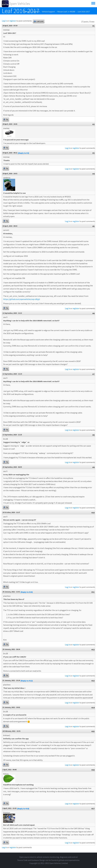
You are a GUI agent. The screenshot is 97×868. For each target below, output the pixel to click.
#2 (93, 124)
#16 (93, 770)
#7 (93, 374)
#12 (93, 650)
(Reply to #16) (23, 809)
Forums (27, 12)
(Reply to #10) (27, 592)
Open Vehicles (19, 4)
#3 (93, 153)
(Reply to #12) (27, 681)
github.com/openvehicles (69, 860)
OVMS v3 (36, 12)
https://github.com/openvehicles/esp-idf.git (22, 299)
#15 (93, 731)
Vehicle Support (48, 12)
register (13, 21)
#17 (93, 809)
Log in (4, 21)
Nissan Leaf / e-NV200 (66, 12)
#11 (93, 592)
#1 (93, 26)
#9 (93, 467)
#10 (93, 513)
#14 (93, 708)
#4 (93, 174)
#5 (93, 226)
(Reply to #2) (24, 153)
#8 (93, 435)
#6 (93, 313)
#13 (93, 681)
